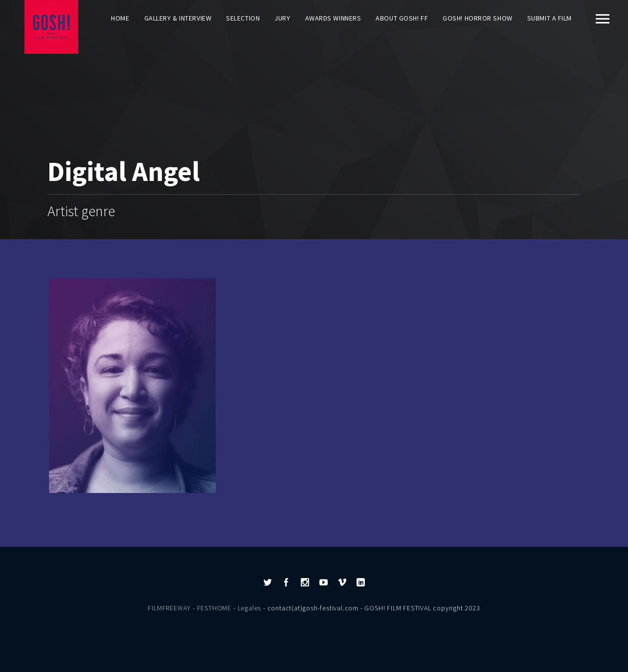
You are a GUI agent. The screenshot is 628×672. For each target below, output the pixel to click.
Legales (250, 608)
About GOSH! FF (402, 18)
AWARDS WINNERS (333, 18)
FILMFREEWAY (169, 608)
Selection (243, 18)
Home (120, 18)
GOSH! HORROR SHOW (478, 18)
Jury (282, 18)
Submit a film (549, 18)
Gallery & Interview (178, 18)
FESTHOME (214, 608)
